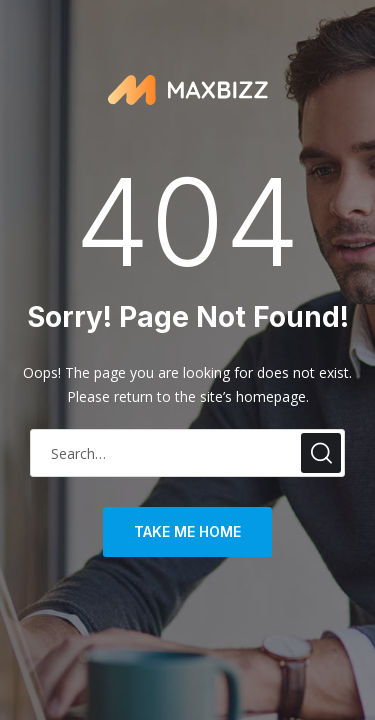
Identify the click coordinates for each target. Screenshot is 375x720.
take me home (187, 531)
